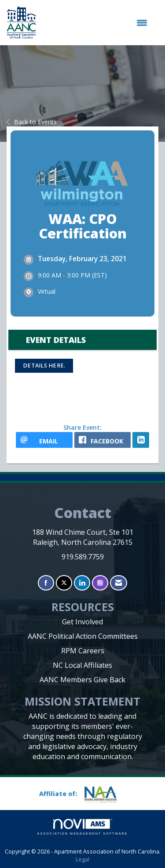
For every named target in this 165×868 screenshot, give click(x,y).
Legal (82, 859)
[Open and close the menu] (96, 23)
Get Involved (82, 622)
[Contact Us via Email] (119, 583)
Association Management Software (83, 827)
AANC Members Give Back (82, 680)
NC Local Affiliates (82, 665)
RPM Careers (83, 651)
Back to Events (32, 122)
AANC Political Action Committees (83, 636)
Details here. (44, 366)
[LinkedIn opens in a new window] (141, 440)
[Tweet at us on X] (64, 583)
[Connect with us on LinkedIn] (82, 583)
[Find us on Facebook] (46, 583)
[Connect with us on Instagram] (100, 583)
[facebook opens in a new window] (103, 440)
